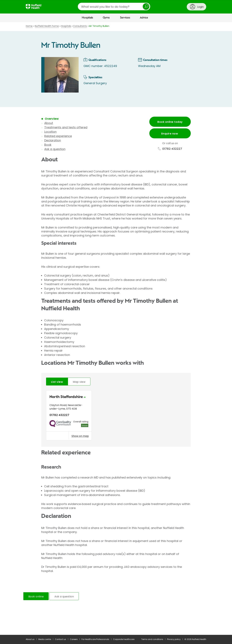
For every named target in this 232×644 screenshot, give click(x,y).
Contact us (60, 639)
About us (30, 639)
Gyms (106, 18)
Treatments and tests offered (66, 127)
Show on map (80, 436)
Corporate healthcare (124, 639)
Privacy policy (174, 639)
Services (125, 18)
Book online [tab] (36, 597)
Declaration (53, 140)
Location (50, 132)
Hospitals (87, 18)
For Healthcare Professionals (95, 639)
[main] (116, 329)
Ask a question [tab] (64, 597)
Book (48, 145)
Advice (144, 18)
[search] (114, 7)
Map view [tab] (79, 382)
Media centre (45, 639)
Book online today (170, 122)
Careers (74, 639)
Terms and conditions (152, 639)
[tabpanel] (116, 416)
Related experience (58, 136)
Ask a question (55, 149)
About (49, 123)
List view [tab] (57, 382)
